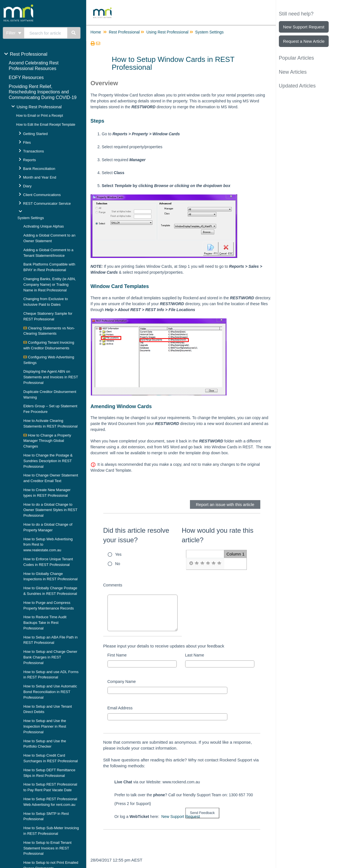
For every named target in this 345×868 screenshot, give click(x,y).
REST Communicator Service (47, 203)
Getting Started (35, 134)
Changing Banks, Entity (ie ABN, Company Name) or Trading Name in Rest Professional (50, 285)
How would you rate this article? (218, 535)
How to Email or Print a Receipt (40, 116)
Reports (30, 160)
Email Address (120, 708)
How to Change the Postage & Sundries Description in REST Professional (48, 461)
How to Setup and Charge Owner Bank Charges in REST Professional (50, 657)
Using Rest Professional (39, 107)
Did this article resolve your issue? (136, 535)
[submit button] (202, 813)
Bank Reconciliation (39, 169)
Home (96, 32)
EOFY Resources (26, 77)
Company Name (122, 682)
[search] (46, 33)
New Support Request (181, 817)
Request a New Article (304, 41)
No (118, 564)
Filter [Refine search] (14, 33)
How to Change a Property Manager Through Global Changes (47, 441)
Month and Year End (40, 177)
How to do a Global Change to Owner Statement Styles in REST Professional (50, 510)
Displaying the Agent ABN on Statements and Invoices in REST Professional (51, 377)
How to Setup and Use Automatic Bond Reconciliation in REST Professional (50, 692)
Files (27, 142)
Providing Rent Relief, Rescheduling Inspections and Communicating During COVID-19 (43, 92)
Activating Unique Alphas (44, 226)
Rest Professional (29, 54)
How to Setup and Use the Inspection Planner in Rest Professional (45, 726)
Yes (118, 554)
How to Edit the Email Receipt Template (46, 125)
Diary (27, 186)
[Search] (74, 33)
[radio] (191, 563)
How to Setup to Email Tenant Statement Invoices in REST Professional (47, 848)
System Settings (31, 218)
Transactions (33, 151)
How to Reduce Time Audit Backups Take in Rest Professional (45, 623)
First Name (117, 655)
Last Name (195, 655)
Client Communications (42, 195)
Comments (113, 585)
